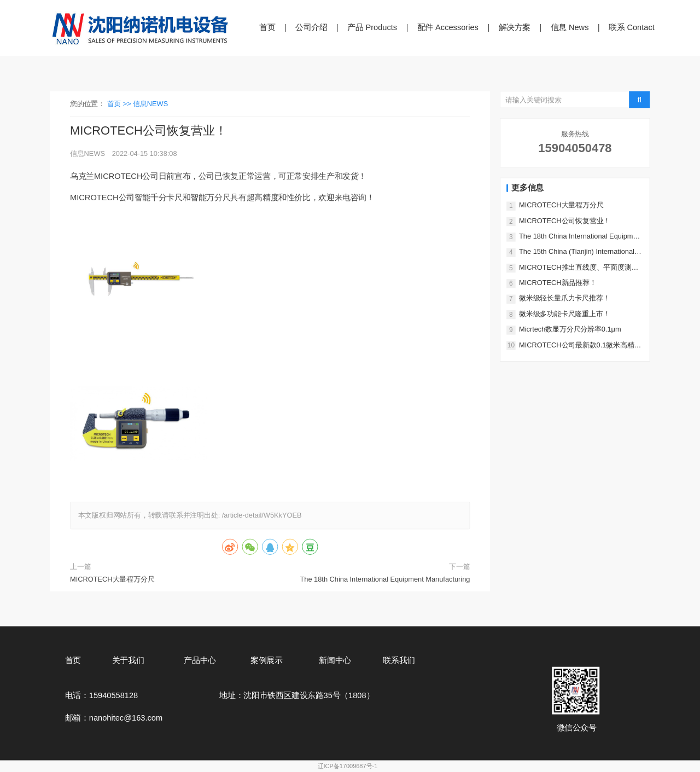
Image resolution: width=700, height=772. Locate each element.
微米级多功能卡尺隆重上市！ (564, 314)
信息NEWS (150, 104)
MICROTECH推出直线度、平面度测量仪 (579, 268)
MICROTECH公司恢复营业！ (565, 221)
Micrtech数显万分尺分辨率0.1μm (570, 329)
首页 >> (120, 104)
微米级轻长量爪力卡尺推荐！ (564, 298)
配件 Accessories (448, 27)
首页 (267, 27)
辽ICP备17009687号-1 (348, 766)
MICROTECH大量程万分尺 (112, 579)
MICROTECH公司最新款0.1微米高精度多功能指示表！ (580, 346)
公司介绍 (311, 27)
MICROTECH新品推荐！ (558, 283)
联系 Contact (632, 27)
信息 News (570, 27)
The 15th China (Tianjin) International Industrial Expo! (577, 253)
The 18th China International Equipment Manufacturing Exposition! (385, 581)
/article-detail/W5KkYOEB (262, 516)
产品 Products (372, 27)
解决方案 (515, 27)
